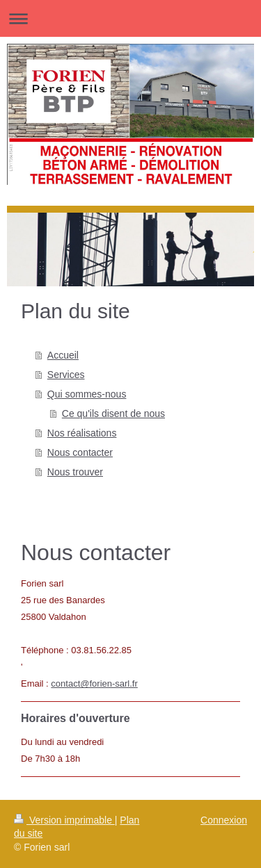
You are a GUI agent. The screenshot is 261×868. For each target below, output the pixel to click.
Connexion (224, 820)
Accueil (63, 355)
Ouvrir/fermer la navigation (130, 18)
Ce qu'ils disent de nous (113, 413)
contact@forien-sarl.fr (94, 683)
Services (66, 375)
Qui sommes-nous (87, 394)
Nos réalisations (82, 433)
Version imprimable (64, 820)
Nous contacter (80, 452)
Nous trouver (75, 472)
